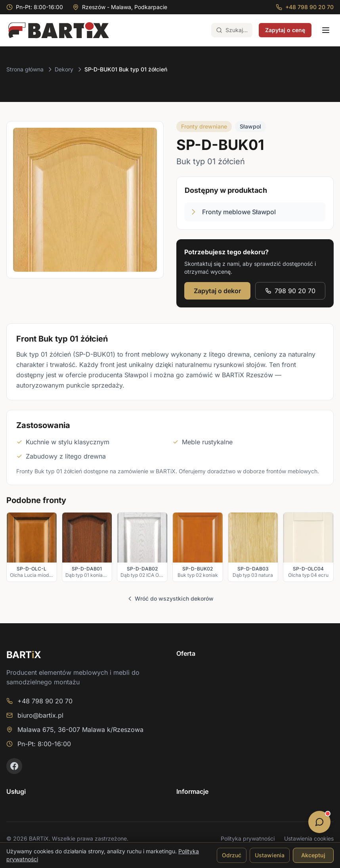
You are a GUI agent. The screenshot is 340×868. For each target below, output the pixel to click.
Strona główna (25, 69)
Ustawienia (270, 855)
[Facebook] (14, 766)
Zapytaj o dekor (217, 291)
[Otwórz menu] (326, 30)
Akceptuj (313, 855)
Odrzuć (232, 855)
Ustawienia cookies (309, 838)
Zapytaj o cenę (285, 30)
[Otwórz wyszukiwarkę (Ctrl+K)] (232, 30)
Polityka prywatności (248, 838)
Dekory (64, 69)
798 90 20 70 (290, 291)
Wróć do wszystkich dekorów (170, 598)
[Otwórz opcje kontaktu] (319, 822)
